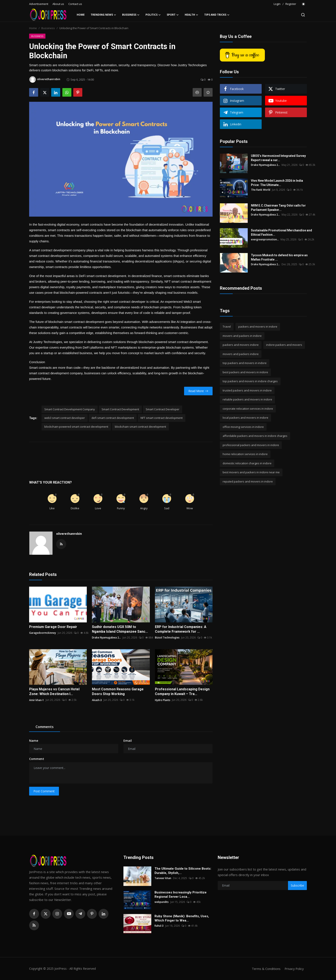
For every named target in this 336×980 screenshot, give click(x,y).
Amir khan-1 (37, 700)
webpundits (162, 902)
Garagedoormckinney (43, 633)
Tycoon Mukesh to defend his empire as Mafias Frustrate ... (279, 257)
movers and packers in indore (242, 336)
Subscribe (297, 885)
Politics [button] (153, 15)
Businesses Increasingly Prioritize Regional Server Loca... (181, 895)
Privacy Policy (294, 969)
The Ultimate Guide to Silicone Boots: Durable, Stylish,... (183, 871)
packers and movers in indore (258, 327)
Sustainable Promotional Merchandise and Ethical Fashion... (281, 232)
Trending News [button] (103, 15)
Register (291, 4)
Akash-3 (97, 700)
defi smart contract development (113, 418)
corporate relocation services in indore (248, 409)
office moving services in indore (243, 427)
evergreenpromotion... (265, 239)
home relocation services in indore (245, 454)
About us (58, 4)
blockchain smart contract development (140, 427)
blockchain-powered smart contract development (76, 427)
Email (128, 741)
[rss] (34, 925)
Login (277, 4)
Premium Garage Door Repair (53, 627)
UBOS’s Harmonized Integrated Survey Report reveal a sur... (278, 158)
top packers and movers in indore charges (250, 381)
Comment (37, 759)
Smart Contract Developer (163, 409)
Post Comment (44, 791)
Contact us (75, 4)
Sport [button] (173, 15)
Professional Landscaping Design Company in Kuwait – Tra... (182, 692)
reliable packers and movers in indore (247, 399)
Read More (198, 391)
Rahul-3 (159, 926)
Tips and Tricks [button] (217, 15)
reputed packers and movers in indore (248, 481)
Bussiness (48, 28)
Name (34, 741)
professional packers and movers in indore (251, 445)
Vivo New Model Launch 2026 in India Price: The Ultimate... (277, 183)
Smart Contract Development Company (70, 409)
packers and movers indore (241, 345)
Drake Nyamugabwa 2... (106, 638)
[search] (303, 15)
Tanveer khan (163, 878)
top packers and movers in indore (245, 363)
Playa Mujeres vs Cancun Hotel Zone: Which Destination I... (54, 692)
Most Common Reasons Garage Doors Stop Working (118, 692)
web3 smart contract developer (65, 418)
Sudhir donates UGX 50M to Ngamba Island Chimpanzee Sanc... (120, 629)
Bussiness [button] (131, 15)
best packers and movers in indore (245, 372)
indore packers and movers (284, 345)
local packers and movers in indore (245, 418)
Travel (227, 327)
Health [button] (191, 15)
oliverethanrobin (69, 534)
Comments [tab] (45, 727)
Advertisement (39, 4)
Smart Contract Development (120, 409)
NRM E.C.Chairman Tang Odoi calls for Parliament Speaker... (278, 208)
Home (81, 15)
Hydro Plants (163, 700)
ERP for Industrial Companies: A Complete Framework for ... (181, 629)
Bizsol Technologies (167, 638)
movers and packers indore (241, 354)
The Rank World (261, 190)
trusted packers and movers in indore (247, 390)
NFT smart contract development (162, 418)
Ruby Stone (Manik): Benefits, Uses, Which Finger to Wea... (182, 918)
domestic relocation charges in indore (247, 463)
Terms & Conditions (265, 969)
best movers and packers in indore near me (251, 472)
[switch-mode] (304, 4)
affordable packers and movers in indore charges (255, 436)
